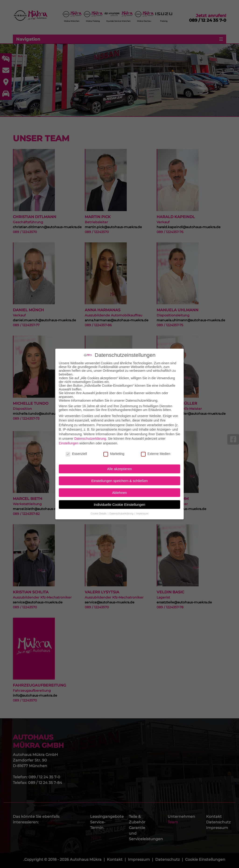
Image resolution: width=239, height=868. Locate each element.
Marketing (114, 451)
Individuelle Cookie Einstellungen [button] (119, 502)
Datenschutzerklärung (90, 436)
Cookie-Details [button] (99, 511)
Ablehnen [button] (119, 490)
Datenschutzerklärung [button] (122, 511)
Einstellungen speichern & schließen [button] (119, 478)
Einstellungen (69, 441)
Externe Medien (156, 451)
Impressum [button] (142, 511)
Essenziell (76, 451)
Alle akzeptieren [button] (120, 467)
